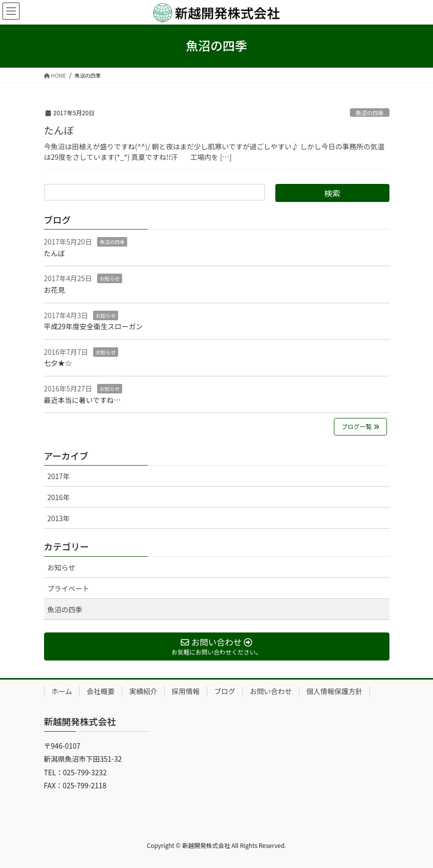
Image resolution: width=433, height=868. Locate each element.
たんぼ (59, 130)
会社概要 (101, 691)
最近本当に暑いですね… (83, 400)
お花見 (55, 290)
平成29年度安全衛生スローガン (94, 326)
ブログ (225, 691)
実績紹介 (143, 691)
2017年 (59, 476)
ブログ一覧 (360, 426)
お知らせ (110, 278)
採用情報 (186, 691)
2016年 (59, 497)
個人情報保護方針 (334, 691)
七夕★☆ (58, 363)
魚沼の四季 (369, 113)
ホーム (62, 691)
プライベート (69, 588)
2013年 (59, 518)
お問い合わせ (271, 691)
